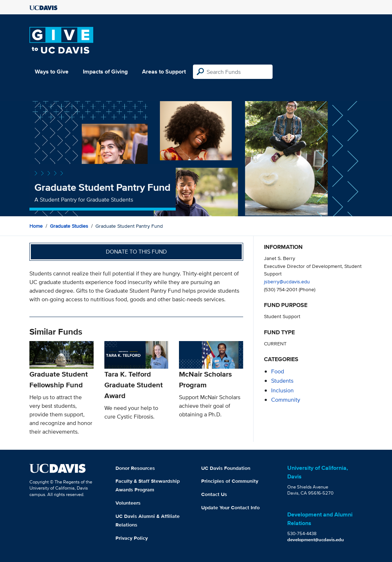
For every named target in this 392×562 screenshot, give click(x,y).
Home (36, 226)
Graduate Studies (69, 226)
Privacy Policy (132, 538)
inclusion (282, 390)
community (286, 400)
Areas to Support (164, 72)
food (278, 371)
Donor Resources (135, 468)
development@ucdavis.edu (316, 540)
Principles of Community (230, 481)
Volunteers (128, 503)
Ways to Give (52, 72)
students (282, 381)
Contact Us (214, 494)
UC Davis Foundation (226, 468)
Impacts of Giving (105, 72)
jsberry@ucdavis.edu (287, 281)
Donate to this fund (136, 252)
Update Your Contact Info (230, 507)
